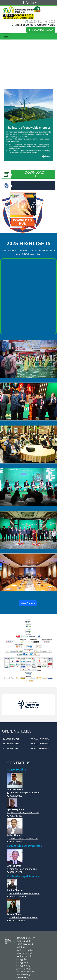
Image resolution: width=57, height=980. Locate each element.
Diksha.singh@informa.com (22, 917)
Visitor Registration (41, 30)
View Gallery (28, 603)
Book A (28, 185)
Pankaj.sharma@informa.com (23, 893)
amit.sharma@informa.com (22, 869)
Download (28, 174)
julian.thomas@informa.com (23, 838)
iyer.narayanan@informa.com (23, 813)
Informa (29, 3)
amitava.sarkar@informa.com (23, 793)
